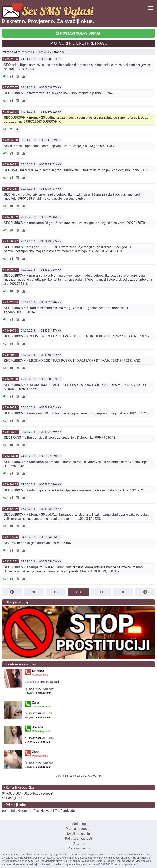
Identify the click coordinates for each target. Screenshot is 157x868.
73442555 (11, 302)
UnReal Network (41, 811)
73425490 (11, 456)
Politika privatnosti (78, 839)
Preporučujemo (79, 848)
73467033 (11, 189)
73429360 (11, 379)
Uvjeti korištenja (78, 834)
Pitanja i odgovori (78, 829)
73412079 (11, 509)
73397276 (11, 537)
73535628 (11, 140)
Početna (26, 52)
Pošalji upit (14, 798)
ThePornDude (65, 811)
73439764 (11, 331)
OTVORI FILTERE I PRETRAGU (79, 43)
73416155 (11, 484)
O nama (78, 843)
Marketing (79, 824)
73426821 (11, 407)
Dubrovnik (42, 52)
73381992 (11, 561)
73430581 (11, 355)
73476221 (11, 164)
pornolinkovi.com (15, 811)
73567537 (11, 87)
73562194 (11, 112)
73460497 (11, 241)
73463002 (11, 217)
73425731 (11, 432)
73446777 (11, 270)
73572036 (11, 59)
